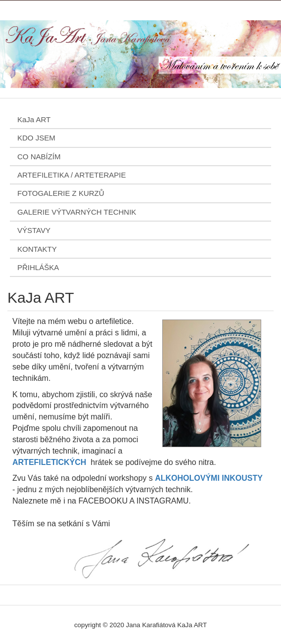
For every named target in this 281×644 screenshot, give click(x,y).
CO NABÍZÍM (39, 157)
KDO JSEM (36, 138)
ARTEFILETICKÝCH (49, 462)
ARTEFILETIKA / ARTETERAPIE (72, 175)
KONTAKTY (37, 249)
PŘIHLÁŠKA (38, 267)
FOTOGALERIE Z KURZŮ (61, 193)
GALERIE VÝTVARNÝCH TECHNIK (77, 212)
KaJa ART (34, 119)
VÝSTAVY (34, 230)
